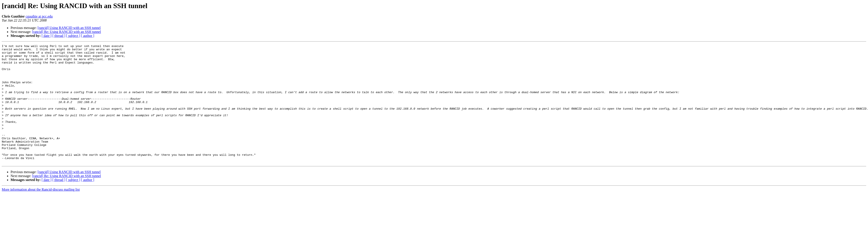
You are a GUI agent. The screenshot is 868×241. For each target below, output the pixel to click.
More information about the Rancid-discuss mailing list (41, 213)
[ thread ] (59, 36)
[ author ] (88, 36)
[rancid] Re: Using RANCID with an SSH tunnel (67, 32)
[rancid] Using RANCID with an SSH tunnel (69, 28)
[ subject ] (73, 36)
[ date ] (47, 36)
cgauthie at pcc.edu (39, 16)
